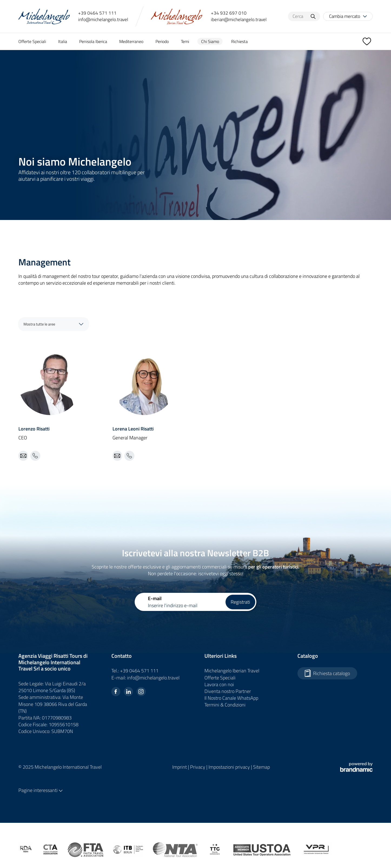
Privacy (198, 767)
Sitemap (261, 767)
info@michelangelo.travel (103, 20)
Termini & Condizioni (225, 705)
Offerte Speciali (220, 678)
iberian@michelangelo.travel (239, 20)
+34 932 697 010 (229, 13)
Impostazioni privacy (230, 767)
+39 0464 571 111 (97, 13)
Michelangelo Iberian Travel (232, 671)
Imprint (180, 767)
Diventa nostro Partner (228, 691)
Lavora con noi (219, 684)
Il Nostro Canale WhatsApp (231, 698)
